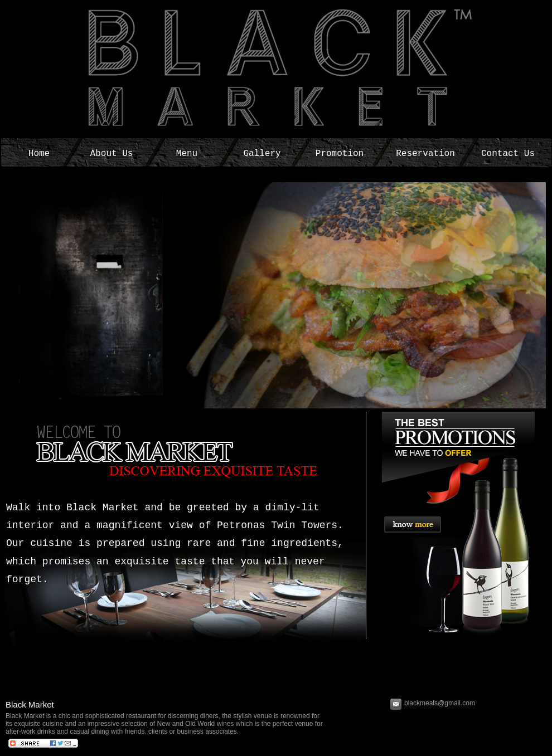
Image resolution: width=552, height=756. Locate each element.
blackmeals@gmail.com (440, 703)
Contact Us (508, 154)
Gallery (262, 154)
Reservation (425, 154)
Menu (187, 154)
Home (39, 154)
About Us (112, 154)
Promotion (340, 154)
